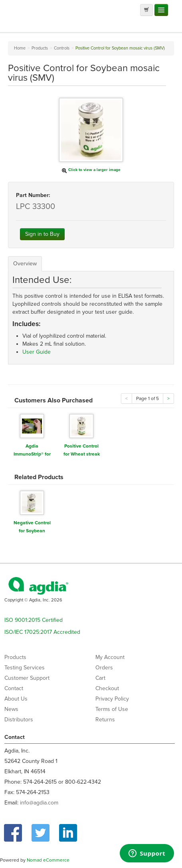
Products (15, 657)
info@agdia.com (39, 803)
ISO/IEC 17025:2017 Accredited (42, 632)
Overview (25, 264)
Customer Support (27, 678)
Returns (105, 720)
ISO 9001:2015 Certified (34, 620)
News (11, 709)
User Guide (37, 352)
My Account (110, 657)
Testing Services (25, 668)
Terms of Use (112, 709)
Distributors (19, 720)
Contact (14, 688)
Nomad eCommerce (48, 860)
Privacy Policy (112, 699)
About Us (16, 699)
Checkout (107, 688)
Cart (100, 678)
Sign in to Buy (42, 234)
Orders (104, 668)
